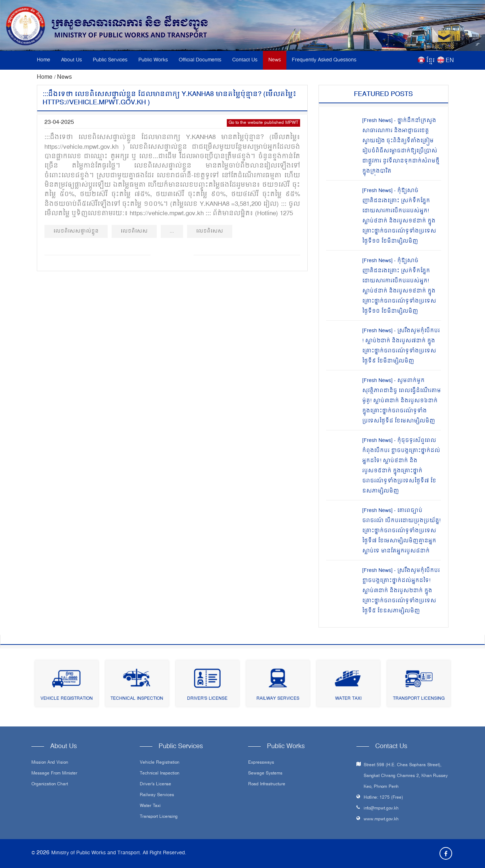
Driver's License (207, 699)
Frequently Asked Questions (324, 60)
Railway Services (278, 699)
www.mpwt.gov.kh (381, 819)
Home (44, 60)
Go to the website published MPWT (263, 123)
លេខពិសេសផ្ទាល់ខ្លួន (76, 231)
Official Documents (200, 60)
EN (450, 61)
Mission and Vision (50, 763)
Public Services (110, 60)
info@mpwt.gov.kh (381, 809)
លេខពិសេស (134, 231)
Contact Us (245, 60)
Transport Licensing (419, 699)
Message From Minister (54, 774)
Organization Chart (50, 785)
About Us (72, 60)
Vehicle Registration (67, 699)
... (172, 231)
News (275, 60)
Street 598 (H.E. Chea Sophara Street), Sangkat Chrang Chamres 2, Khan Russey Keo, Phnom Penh (406, 776)
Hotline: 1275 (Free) (383, 798)
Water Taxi (348, 699)
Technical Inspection (137, 699)
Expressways (261, 763)
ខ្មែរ (430, 61)
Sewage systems (265, 774)
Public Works (153, 60)
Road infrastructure (267, 785)
